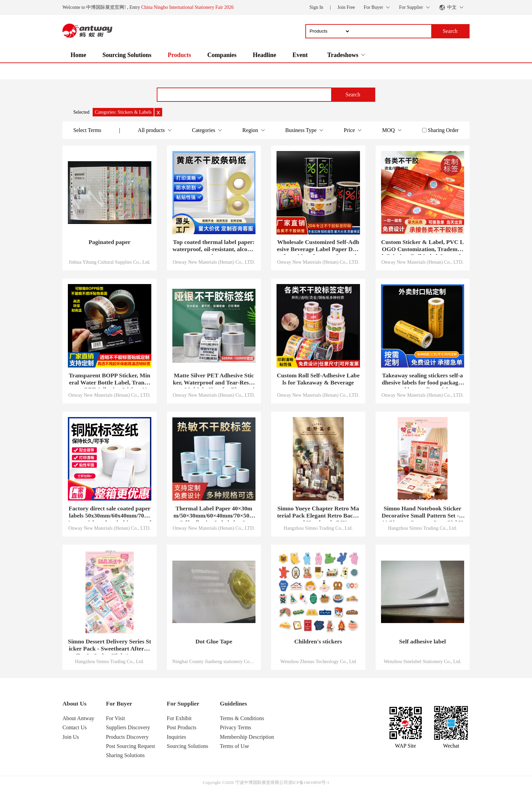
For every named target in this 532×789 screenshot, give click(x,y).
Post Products (182, 727)
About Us (74, 703)
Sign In (316, 7)
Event (300, 55)
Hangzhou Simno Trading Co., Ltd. (318, 528)
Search (353, 95)
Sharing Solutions (125, 755)
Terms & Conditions (242, 718)
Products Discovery (127, 737)
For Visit (115, 718)
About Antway (78, 718)
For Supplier (183, 703)
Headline (264, 55)
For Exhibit (179, 718)
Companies (222, 55)
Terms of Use (234, 746)
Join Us (71, 737)
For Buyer (119, 703)
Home (78, 55)
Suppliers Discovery (128, 727)
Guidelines (233, 703)
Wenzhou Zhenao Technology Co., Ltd (318, 661)
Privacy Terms (235, 727)
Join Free (346, 7)
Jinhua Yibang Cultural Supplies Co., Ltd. (109, 262)
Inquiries (176, 737)
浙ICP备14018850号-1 (309, 782)
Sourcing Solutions (127, 55)
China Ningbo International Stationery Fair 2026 (187, 7)
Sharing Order (443, 130)
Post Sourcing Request (130, 746)
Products (179, 55)
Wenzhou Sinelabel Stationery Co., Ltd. (423, 661)
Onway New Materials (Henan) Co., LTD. (214, 262)
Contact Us (75, 727)
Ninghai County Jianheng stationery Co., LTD (214, 661)
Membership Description (247, 737)
